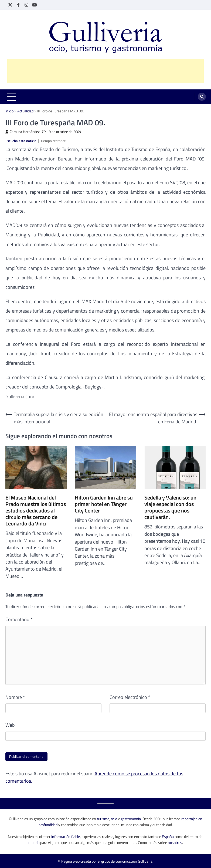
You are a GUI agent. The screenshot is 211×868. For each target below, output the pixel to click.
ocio (114, 819)
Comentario (19, 619)
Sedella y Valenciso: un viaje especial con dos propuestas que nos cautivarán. (170, 507)
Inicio (9, 111)
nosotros (175, 842)
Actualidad (25, 111)
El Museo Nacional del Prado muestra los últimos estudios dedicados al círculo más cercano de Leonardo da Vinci (36, 511)
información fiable (66, 837)
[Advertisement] (105, 71)
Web (10, 725)
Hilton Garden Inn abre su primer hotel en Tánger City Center (104, 504)
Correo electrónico (130, 697)
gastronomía (131, 819)
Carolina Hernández (23, 132)
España (168, 837)
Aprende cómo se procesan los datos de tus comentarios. (94, 777)
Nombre (15, 697)
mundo (34, 842)
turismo (103, 819)
